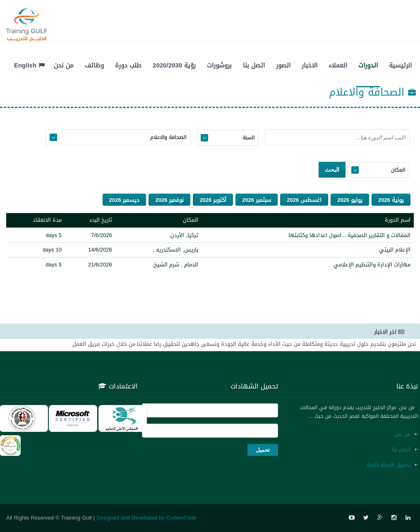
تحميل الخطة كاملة (389, 465)
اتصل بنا (254, 65)
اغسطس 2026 (304, 200)
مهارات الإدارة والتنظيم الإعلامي (372, 265)
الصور (283, 65)
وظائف (94, 65)
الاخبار (310, 65)
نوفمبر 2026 (169, 200)
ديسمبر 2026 (125, 200)
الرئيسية (400, 65)
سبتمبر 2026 (257, 200)
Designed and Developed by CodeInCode (146, 518)
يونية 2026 (391, 200)
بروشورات (219, 65)
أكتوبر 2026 (213, 200)
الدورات (368, 65)
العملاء (338, 65)
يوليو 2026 (350, 200)
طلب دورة (128, 65)
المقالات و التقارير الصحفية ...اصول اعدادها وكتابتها (349, 235)
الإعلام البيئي (395, 250)
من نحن (64, 65)
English (29, 65)
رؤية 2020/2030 (174, 65)
